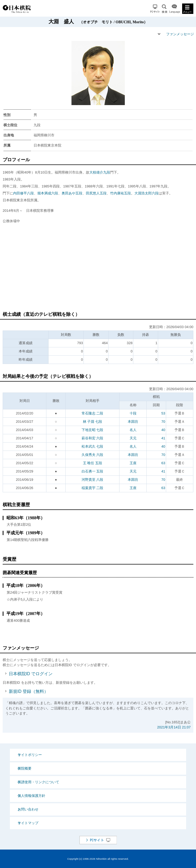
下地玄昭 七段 (93, 430)
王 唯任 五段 (93, 463)
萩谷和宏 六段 (93, 438)
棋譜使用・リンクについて (38, 782)
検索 (165, 9)
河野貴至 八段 (93, 480)
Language (175, 9)
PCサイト (155, 9)
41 (163, 438)
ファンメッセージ (180, 34)
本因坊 (133, 422)
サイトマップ (28, 823)
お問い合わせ (28, 809)
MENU (188, 9)
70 (163, 422)
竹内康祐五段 (121, 193)
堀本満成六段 (48, 193)
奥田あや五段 (72, 193)
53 (163, 413)
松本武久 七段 (93, 446)
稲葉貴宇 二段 (93, 488)
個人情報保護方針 (31, 796)
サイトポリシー (30, 755)
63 (163, 463)
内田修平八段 (23, 193)
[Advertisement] (99, 270)
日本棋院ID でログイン (31, 674)
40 (163, 430)
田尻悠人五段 (96, 193)
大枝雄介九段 (100, 172)
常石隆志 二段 (93, 413)
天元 (133, 438)
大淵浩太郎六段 (147, 193)
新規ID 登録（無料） (29, 691)
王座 (133, 463)
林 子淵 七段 (93, 422)
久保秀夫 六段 (93, 455)
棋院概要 (25, 768)
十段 (133, 413)
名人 (133, 430)
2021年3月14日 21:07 (174, 727)
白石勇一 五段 (93, 471)
